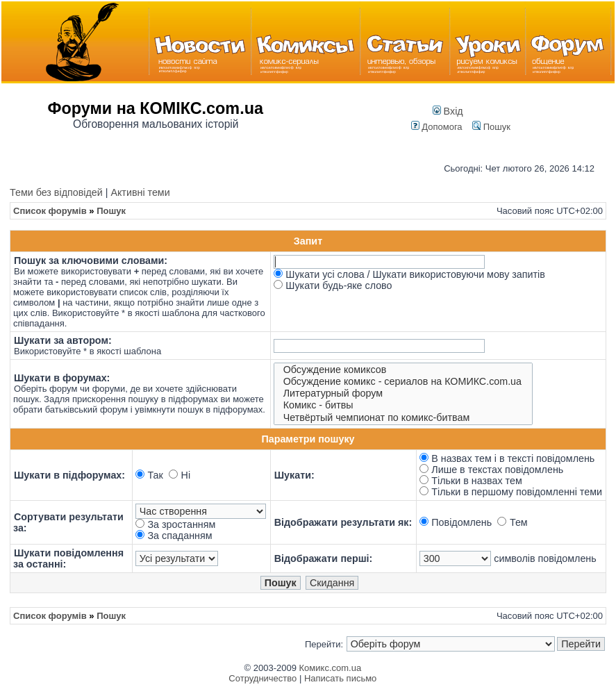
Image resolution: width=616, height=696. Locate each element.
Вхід (448, 111)
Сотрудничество (263, 678)
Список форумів (50, 211)
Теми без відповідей (56, 192)
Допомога (437, 127)
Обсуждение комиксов (403, 370)
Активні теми (140, 192)
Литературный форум (403, 393)
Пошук (491, 127)
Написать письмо (340, 678)
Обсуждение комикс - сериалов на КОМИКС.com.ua (403, 382)
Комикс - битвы (403, 405)
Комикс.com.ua (331, 668)
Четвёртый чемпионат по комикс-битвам (403, 418)
